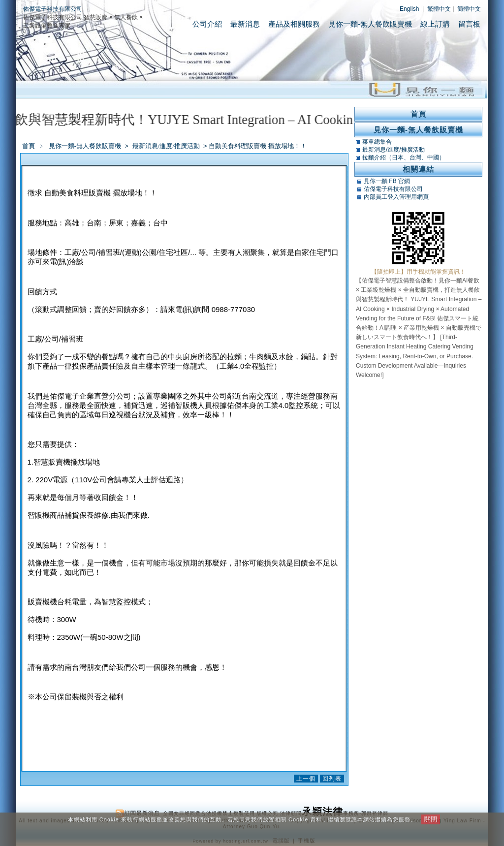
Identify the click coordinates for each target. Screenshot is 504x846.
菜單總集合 (377, 142)
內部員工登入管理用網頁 (396, 197)
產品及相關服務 (294, 24)
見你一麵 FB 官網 (387, 181)
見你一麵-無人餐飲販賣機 (370, 24)
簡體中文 (469, 9)
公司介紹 (207, 24)
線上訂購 (435, 24)
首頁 (29, 146)
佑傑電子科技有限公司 (53, 9)
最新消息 (245, 24)
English (409, 9)
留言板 (469, 24)
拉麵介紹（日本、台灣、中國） (404, 157)
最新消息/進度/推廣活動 (167, 146)
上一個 (306, 779)
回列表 (332, 779)
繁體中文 (439, 9)
